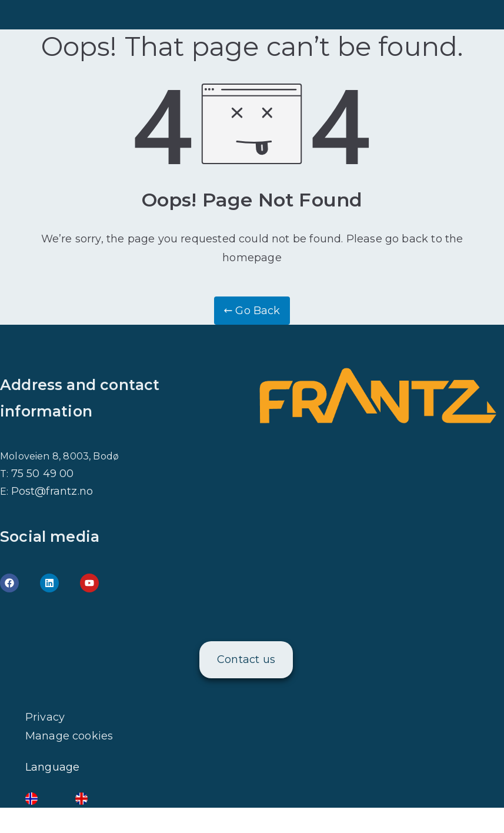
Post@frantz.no (52, 491)
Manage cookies (69, 736)
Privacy (45, 717)
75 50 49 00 (43, 474)
